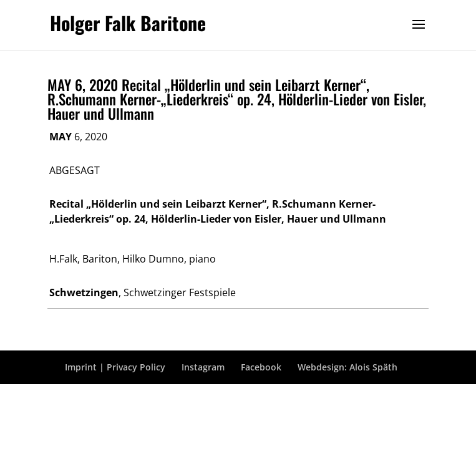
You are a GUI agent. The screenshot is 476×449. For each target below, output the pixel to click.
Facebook (261, 367)
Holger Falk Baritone (128, 23)
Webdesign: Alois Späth (347, 367)
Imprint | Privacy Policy (115, 367)
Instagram (203, 367)
